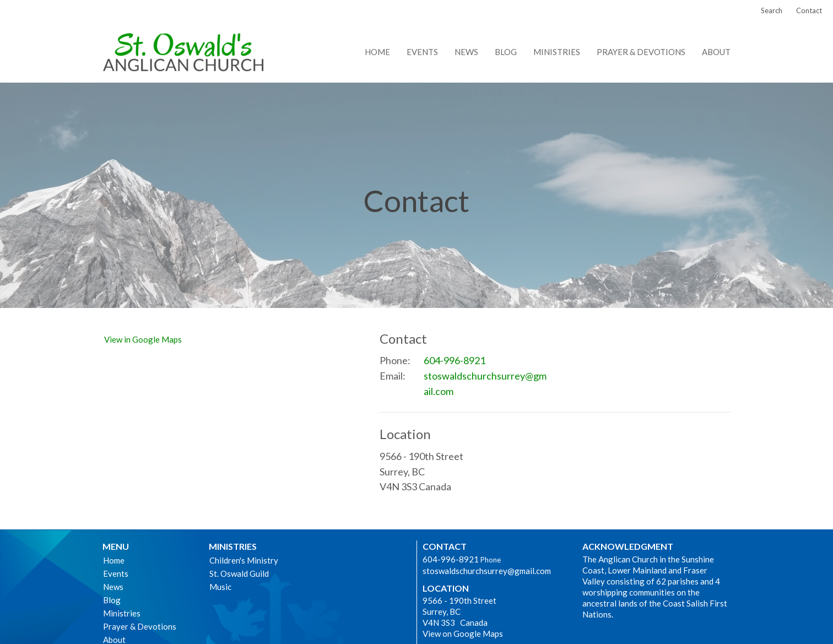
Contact (809, 10)
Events (422, 52)
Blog (506, 52)
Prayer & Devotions (641, 52)
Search (772, 10)
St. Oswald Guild (239, 573)
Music (220, 587)
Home (377, 52)
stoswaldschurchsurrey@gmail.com (485, 383)
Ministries (557, 52)
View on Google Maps (463, 634)
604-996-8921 (455, 360)
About (716, 52)
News (466, 52)
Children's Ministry (244, 560)
